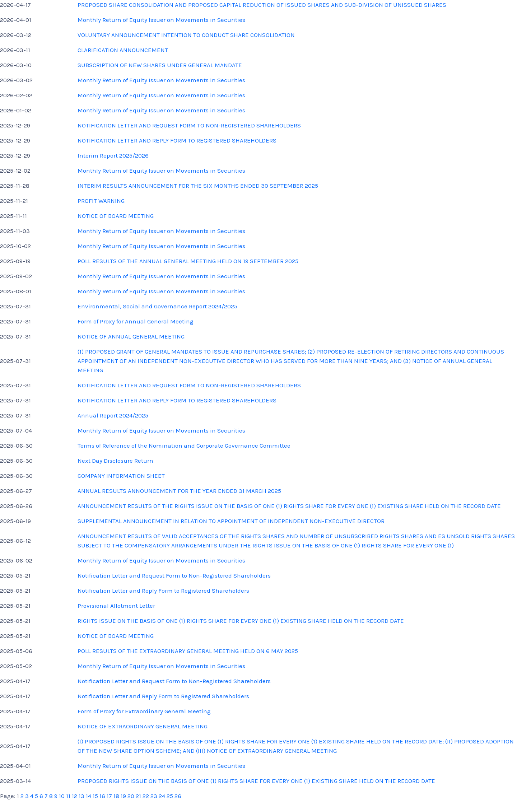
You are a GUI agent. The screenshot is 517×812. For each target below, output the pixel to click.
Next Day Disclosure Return (115, 461)
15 (95, 796)
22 (146, 796)
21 (138, 796)
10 (62, 796)
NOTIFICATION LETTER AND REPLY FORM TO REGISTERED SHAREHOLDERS (177, 140)
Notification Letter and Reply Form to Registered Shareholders (163, 591)
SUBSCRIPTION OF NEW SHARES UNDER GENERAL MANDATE (160, 65)
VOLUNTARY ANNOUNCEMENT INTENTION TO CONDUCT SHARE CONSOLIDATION (186, 35)
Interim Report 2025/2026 (113, 155)
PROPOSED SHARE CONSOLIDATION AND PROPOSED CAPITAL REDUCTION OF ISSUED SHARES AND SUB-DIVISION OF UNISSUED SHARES (262, 5)
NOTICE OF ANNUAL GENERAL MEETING (131, 336)
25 (170, 796)
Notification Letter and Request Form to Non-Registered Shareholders (174, 575)
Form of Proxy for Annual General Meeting (136, 321)
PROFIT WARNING (101, 201)
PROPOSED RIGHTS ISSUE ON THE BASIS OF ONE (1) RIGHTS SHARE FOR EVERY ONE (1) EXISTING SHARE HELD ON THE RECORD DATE (256, 781)
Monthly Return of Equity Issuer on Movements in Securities (161, 20)
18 (116, 796)
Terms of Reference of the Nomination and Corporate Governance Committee (184, 445)
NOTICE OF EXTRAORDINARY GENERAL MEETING (143, 726)
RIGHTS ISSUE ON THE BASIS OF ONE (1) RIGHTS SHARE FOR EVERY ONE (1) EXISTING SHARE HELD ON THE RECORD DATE (241, 621)
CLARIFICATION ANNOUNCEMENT (123, 50)
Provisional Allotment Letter (116, 606)
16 (102, 796)
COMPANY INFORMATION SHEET (121, 476)
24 (162, 796)
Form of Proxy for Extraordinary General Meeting (144, 711)
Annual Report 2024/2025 (113, 415)
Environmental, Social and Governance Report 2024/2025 (157, 306)
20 (131, 796)
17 (109, 796)
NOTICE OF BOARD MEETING (116, 216)
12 (74, 796)
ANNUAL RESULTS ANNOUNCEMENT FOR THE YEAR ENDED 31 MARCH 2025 (179, 491)
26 (178, 796)
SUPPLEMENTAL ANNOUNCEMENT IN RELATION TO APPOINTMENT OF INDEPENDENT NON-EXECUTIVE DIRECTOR (231, 521)
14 (89, 796)
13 (81, 796)
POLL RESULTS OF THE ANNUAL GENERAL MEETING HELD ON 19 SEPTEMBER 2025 (188, 261)
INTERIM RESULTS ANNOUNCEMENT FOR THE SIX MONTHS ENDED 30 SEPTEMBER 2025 (198, 186)
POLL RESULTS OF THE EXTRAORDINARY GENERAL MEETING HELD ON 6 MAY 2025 (188, 651)
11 (68, 796)
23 (154, 796)
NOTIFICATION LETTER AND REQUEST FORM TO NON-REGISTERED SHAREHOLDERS (189, 125)
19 (123, 796)
